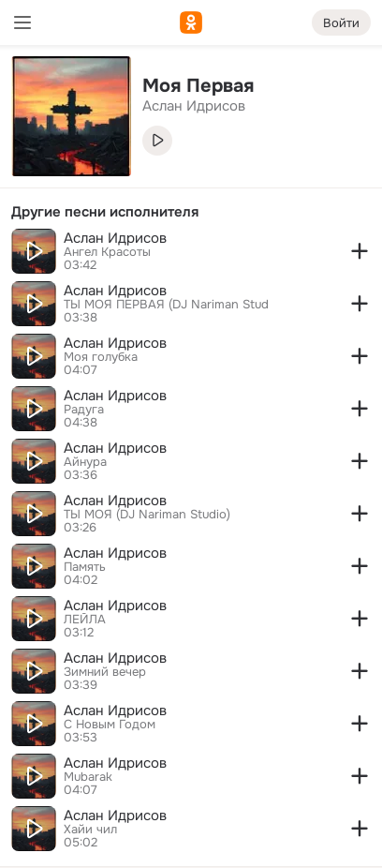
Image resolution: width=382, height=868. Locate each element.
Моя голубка (101, 357)
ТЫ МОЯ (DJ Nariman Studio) (147, 515)
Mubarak (88, 777)
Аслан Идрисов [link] (194, 106)
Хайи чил (90, 830)
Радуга (84, 410)
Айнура (85, 462)
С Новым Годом (110, 725)
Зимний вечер (105, 672)
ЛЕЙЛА (85, 620)
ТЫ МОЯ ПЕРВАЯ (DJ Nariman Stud (166, 305)
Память (85, 567)
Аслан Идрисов (115, 238)
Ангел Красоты (107, 252)
